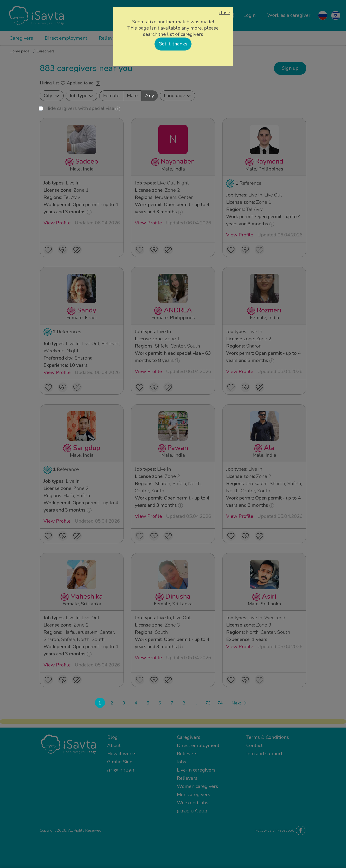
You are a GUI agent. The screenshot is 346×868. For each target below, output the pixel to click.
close (224, 13)
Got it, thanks (173, 44)
